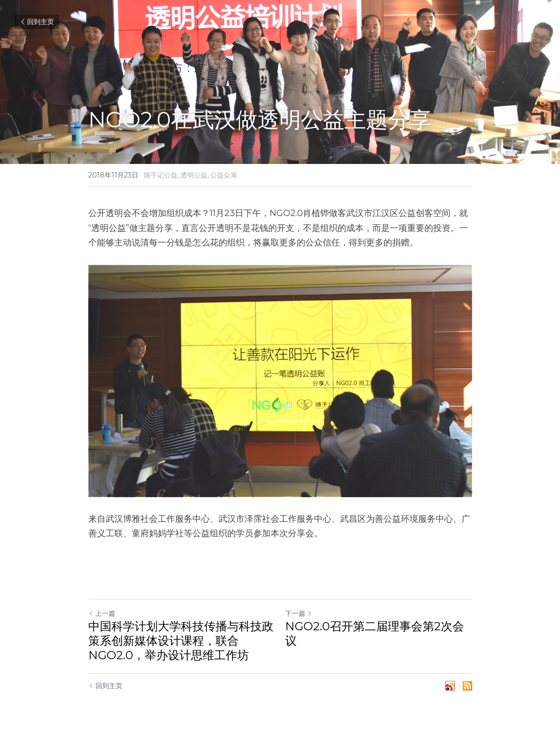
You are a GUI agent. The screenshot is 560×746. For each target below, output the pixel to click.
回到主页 (37, 22)
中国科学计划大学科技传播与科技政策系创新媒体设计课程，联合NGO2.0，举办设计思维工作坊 (181, 641)
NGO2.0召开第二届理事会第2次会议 (375, 633)
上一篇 (102, 613)
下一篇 (299, 613)
